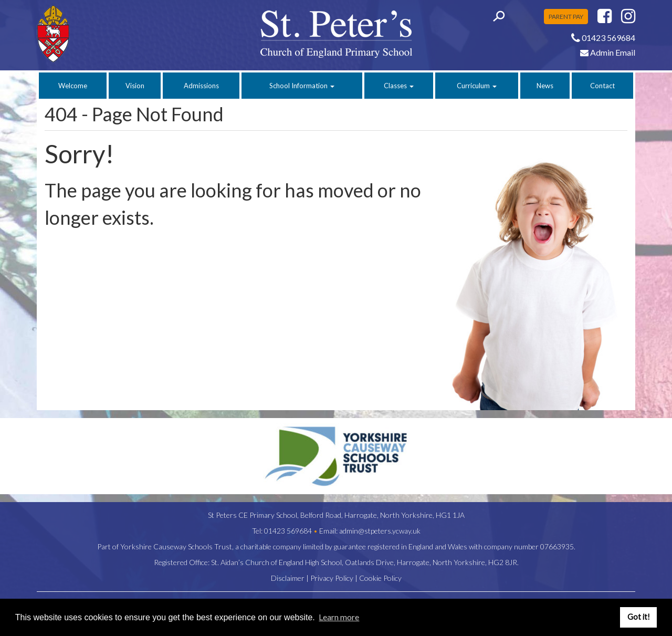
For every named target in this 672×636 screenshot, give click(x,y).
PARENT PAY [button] (566, 17)
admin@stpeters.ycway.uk (380, 531)
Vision (135, 86)
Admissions (201, 86)
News (545, 86)
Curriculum (477, 86)
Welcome (73, 86)
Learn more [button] (339, 617)
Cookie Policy (380, 578)
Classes (399, 86)
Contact (602, 86)
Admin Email (608, 52)
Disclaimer (288, 578)
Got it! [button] (639, 617)
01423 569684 (288, 531)
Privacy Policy (332, 578)
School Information (302, 86)
